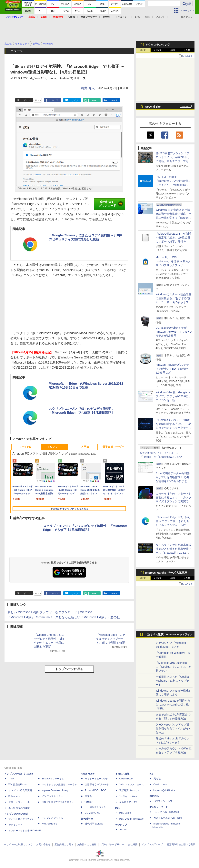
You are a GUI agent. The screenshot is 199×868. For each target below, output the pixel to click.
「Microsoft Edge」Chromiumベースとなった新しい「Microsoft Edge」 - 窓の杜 (64, 617)
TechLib (123, 830)
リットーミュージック (97, 779)
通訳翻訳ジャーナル (130, 790)
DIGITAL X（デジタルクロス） (58, 802)
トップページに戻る (69, 669)
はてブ (75, 100)
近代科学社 (87, 819)
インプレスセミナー (52, 796)
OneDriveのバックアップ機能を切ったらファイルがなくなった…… (174, 728)
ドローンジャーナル (19, 802)
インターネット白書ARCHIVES (25, 831)
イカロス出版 (122, 774)
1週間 (172, 50)
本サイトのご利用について (18, 844)
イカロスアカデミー (130, 802)
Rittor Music (88, 774)
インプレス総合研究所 (20, 790)
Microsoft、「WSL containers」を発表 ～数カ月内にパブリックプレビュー (173, 261)
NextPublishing (50, 824)
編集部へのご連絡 (87, 844)
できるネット (15, 825)
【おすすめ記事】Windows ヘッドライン (169, 635)
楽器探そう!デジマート (97, 785)
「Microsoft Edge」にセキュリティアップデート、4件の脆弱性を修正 (111, 639)
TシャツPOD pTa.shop (166, 812)
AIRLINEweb (126, 779)
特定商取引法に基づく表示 (181, 844)
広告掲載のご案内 (64, 844)
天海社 (157, 779)
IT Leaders (14, 796)
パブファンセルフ (163, 801)
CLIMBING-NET (93, 813)
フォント (160, 17)
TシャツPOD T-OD (96, 790)
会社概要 (133, 844)
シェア (55, 100)
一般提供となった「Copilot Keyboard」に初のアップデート (173, 681)
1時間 (143, 50)
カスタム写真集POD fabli (168, 818)
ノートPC (25, 447)
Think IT (13, 779)
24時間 (158, 50)
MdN (118, 808)
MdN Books (125, 813)
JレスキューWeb (128, 796)
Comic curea (160, 785)
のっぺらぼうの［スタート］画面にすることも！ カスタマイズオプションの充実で (174, 497)
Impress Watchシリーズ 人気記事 (166, 573)
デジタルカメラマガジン (21, 819)
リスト (38, 100)
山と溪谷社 (87, 802)
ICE (152, 774)
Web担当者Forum (18, 785)
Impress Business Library (55, 790)
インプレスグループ (152, 844)
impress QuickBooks (164, 790)
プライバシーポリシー (112, 844)
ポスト (27, 100)
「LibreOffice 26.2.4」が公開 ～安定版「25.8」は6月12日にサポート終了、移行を (173, 238)
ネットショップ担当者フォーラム (59, 785)
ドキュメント (122, 17)
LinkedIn (114, 100)
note (94, 100)
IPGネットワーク (159, 807)
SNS (138, 17)
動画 (148, 17)
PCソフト (54, 447)
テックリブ (121, 825)
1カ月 (187, 50)
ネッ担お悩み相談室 (19, 808)
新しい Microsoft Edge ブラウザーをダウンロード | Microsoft (50, 612)
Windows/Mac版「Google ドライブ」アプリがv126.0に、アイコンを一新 (174, 396)
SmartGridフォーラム (53, 779)
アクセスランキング (158, 45)
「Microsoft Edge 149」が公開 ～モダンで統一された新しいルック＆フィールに (173, 521)
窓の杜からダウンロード (111, 204)
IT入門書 (84, 447)
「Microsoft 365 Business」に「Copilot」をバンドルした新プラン (174, 667)
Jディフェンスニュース (132, 785)
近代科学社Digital (94, 824)
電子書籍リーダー (113, 447)
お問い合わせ (43, 844)
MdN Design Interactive (131, 819)
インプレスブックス (52, 818)
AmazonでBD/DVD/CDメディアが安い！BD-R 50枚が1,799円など (172, 369)
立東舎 (88, 796)
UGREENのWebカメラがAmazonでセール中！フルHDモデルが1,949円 (174, 332)
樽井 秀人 (88, 88)
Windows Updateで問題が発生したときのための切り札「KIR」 (173, 705)
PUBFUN (154, 796)
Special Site (153, 107)
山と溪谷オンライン (95, 807)
